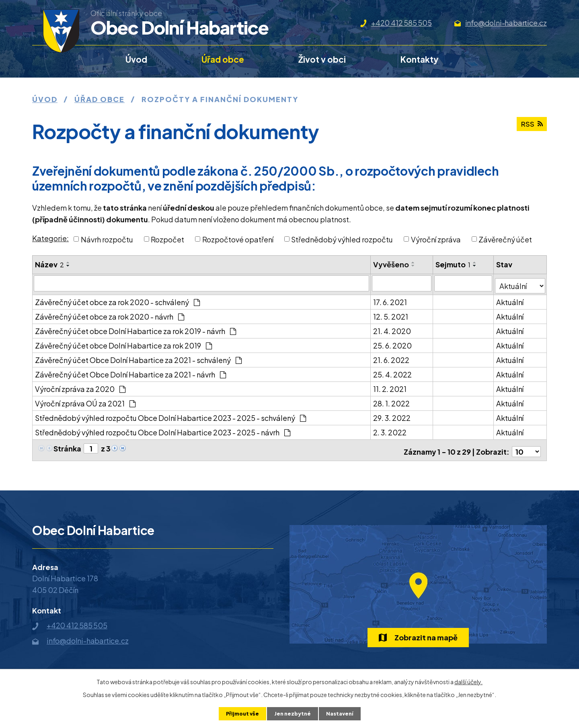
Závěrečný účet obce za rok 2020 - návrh (110, 314)
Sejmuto (453, 264)
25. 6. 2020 (393, 343)
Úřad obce (223, 59)
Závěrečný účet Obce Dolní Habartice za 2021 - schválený (138, 357)
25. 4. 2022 (393, 372)
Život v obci (322, 59)
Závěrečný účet (505, 239)
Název (49, 264)
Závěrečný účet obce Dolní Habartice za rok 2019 (123, 343)
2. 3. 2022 (390, 430)
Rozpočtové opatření (238, 239)
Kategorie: (50, 238)
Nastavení (342, 713)
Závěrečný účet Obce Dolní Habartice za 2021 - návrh (130, 372)
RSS (531, 127)
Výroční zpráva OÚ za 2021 (85, 401)
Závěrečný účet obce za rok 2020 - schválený (117, 299)
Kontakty (420, 59)
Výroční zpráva (436, 239)
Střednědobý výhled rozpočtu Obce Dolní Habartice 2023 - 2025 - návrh (163, 430)
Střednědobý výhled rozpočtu (342, 239)
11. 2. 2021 (390, 386)
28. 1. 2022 (392, 401)
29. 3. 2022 (392, 415)
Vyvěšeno (391, 264)
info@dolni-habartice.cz (506, 23)
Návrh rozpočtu (107, 239)
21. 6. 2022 (392, 357)
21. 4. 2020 (392, 328)
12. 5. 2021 (391, 314)
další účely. (468, 681)
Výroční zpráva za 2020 (80, 386)
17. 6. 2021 (390, 299)
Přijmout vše (240, 713)
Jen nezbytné (293, 713)
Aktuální (511, 299)
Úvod (136, 59)
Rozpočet (167, 239)
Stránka (67, 446)
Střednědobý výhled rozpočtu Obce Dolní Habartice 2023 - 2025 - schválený (170, 415)
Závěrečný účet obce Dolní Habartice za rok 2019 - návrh (136, 328)
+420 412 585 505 (401, 23)
